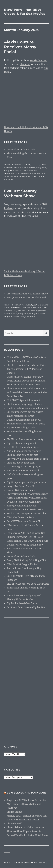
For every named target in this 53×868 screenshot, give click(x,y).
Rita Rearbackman (13, 165)
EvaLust (41, 314)
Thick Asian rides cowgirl (21, 416)
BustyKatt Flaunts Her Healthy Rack (27, 298)
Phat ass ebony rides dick (21, 463)
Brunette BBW (11, 314)
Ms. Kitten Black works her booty (25, 439)
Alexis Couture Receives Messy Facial (20, 47)
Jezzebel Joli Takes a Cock (21, 150)
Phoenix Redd (14, 824)
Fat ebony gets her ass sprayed (24, 467)
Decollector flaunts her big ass (24, 447)
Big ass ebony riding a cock (22, 443)
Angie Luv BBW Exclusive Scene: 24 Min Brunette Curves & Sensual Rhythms (26, 804)
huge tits (8, 316)
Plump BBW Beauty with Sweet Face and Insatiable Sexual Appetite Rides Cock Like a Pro (27, 392)
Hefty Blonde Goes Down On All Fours (28, 541)
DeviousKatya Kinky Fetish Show (25, 545)
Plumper (32, 176)
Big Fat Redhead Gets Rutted (23, 603)
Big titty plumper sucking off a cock (26, 482)
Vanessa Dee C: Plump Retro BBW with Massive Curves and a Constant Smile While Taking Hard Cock (27, 381)
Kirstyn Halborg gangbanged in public (28, 408)
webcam (31, 316)
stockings (8, 179)
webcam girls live (7, 852)
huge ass (23, 176)
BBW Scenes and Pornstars (27, 793)
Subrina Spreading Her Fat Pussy (25, 537)
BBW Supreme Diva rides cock (23, 470)
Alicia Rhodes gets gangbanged (24, 451)
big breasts (41, 311)
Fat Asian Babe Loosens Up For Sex (26, 607)
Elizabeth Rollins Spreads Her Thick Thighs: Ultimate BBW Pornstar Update (27, 369)
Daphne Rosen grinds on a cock (24, 420)
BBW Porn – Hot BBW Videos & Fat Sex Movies (25, 12)
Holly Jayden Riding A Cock (22, 506)
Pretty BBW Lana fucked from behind (27, 459)
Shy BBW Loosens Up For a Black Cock (28, 584)
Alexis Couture (30, 170)
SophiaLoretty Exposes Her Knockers (27, 513)
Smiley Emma (14, 812)
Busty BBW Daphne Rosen (21, 490)
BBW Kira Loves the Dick (20, 517)
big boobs (24, 173)
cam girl (33, 314)
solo (15, 316)
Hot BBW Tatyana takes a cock (24, 400)
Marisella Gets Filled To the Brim (25, 510)
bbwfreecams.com (26, 311)
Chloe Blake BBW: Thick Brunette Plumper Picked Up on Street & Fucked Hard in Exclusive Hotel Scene (27, 831)
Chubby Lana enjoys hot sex (22, 455)
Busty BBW (41, 168)
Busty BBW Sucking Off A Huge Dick (27, 560)
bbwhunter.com (11, 173)
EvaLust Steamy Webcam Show (20, 193)
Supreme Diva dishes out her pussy (26, 424)
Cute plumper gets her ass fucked (25, 412)
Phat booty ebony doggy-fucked (25, 404)
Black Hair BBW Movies (25, 168)
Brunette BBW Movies (20, 308)
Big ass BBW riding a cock (21, 428)
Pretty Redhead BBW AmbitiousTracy (27, 294)
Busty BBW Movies (13, 170)
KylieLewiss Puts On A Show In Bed (26, 533)
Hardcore (14, 176)
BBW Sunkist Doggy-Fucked (22, 564)
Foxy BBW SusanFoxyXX (20, 486)
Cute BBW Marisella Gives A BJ (23, 521)
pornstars (41, 176)
